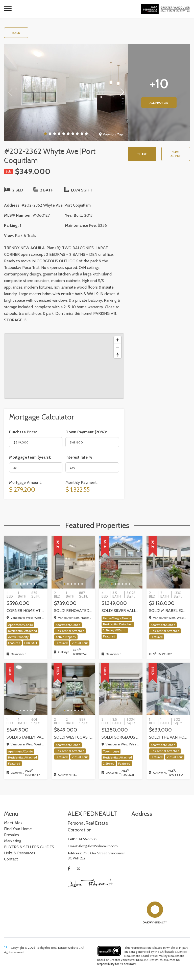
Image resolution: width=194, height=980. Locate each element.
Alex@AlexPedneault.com (98, 846)
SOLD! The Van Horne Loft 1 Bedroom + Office (168, 737)
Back (16, 33)
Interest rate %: (79, 457)
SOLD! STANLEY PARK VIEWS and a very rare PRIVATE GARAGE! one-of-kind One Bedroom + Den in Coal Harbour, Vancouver (26, 737)
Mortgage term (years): (30, 457)
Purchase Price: (23, 432)
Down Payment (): (86, 432)
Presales (11, 835)
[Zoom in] (118, 340)
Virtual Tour (80, 643)
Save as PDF (176, 154)
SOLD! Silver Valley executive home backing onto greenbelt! (121, 611)
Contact (11, 859)
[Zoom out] (118, 347)
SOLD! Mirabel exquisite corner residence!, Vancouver (168, 611)
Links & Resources (20, 853)
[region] (64, 366)
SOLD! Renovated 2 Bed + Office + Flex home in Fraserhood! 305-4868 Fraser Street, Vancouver (73, 611)
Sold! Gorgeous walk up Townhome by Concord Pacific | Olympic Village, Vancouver (121, 737)
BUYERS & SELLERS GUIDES (29, 847)
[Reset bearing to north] (118, 355)
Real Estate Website (65, 948)
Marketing (13, 841)
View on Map (111, 134)
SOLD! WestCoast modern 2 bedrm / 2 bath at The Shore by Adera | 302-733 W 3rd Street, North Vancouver (73, 737)
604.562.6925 (86, 839)
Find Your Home (18, 829)
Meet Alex (13, 823)
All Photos (159, 103)
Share (142, 154)
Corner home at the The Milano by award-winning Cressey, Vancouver (26, 611)
